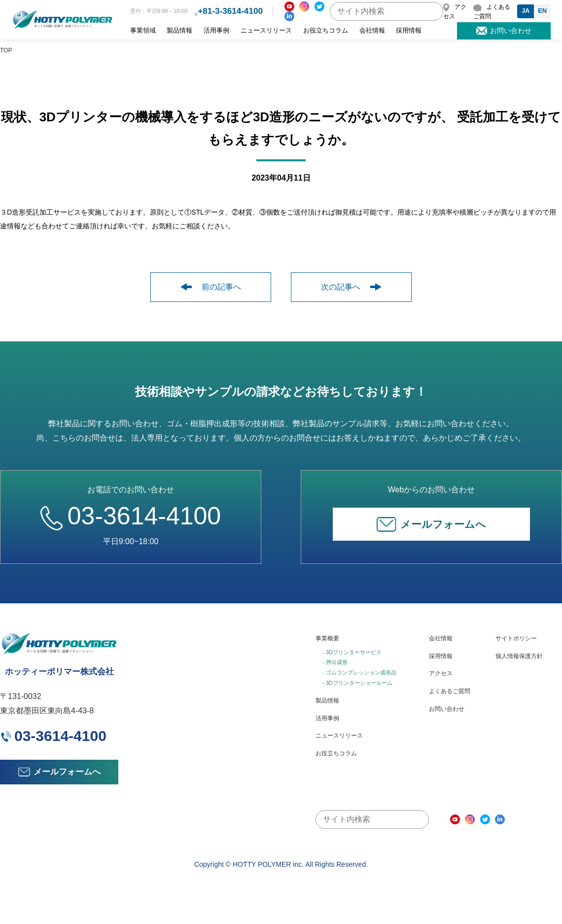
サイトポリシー (516, 638)
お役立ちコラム (326, 31)
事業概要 (327, 638)
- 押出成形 (335, 662)
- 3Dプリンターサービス (352, 652)
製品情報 (179, 31)
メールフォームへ (431, 524)
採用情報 (409, 31)
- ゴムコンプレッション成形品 (359, 672)
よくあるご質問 (450, 691)
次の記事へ (351, 287)
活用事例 (216, 31)
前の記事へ (211, 287)
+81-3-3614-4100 (230, 11)
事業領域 (143, 31)
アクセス (441, 673)
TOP (6, 50)
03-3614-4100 (131, 516)
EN (542, 11)
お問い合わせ (447, 709)
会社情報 (372, 31)
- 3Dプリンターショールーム (357, 683)
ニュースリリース (266, 31)
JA (526, 11)
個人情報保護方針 (519, 656)
